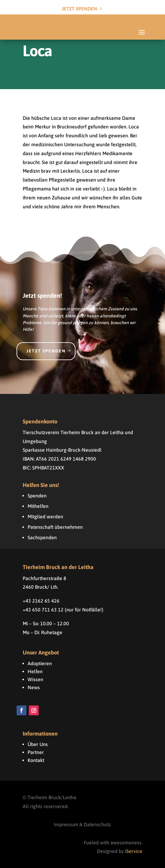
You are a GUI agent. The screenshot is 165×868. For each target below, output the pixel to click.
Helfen (35, 671)
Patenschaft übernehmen (55, 527)
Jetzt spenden (46, 351)
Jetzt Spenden (79, 9)
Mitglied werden (45, 516)
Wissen (35, 679)
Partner (36, 752)
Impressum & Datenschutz (82, 824)
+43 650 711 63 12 (43, 610)
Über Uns (38, 744)
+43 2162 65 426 (41, 601)
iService (134, 851)
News (34, 687)
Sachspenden (42, 537)
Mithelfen (38, 506)
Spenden (37, 496)
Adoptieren (40, 663)
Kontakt (36, 760)
